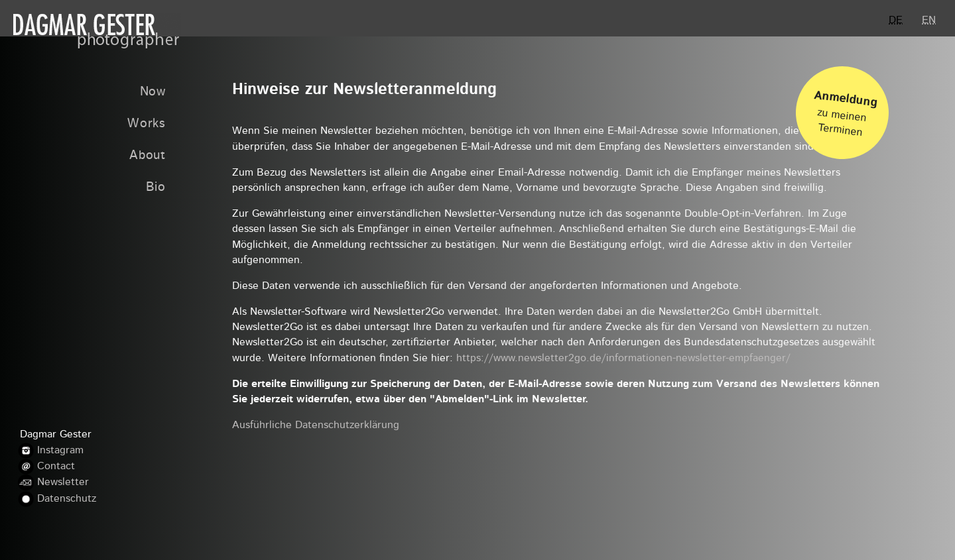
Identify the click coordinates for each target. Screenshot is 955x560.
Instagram (60, 451)
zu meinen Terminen (846, 109)
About (148, 156)
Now (153, 92)
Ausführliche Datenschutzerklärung (316, 425)
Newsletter (63, 483)
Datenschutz (67, 499)
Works (147, 124)
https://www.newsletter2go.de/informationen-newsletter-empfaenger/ (623, 359)
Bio (156, 188)
